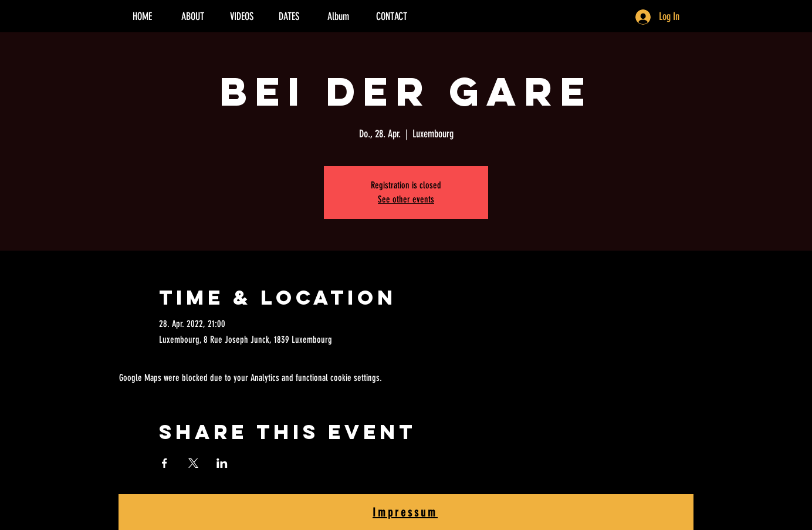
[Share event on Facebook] (165, 463)
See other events (406, 199)
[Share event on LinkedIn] (222, 463)
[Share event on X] (193, 463)
